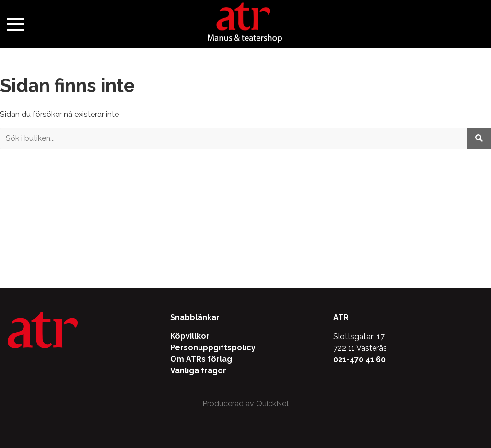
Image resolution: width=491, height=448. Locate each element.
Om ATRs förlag (201, 359)
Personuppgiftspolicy (213, 348)
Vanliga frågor (198, 371)
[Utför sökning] (479, 138)
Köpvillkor (190, 336)
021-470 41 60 (359, 360)
